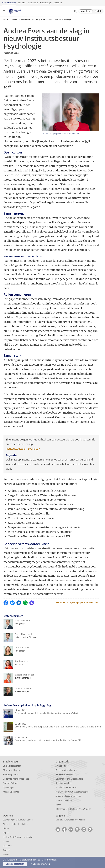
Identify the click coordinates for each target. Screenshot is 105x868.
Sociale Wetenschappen (66, 787)
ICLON (58, 805)
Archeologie (61, 766)
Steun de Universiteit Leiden (16, 824)
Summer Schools (11, 783)
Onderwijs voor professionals (16, 779)
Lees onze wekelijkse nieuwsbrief (70, 820)
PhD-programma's (11, 774)
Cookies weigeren (41, 864)
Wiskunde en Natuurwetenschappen (72, 792)
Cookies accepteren (15, 864)
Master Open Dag (11, 792)
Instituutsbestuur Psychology (23, 449)
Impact (6, 833)
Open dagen (8, 787)
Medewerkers (33, 3)
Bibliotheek (58, 3)
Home (5, 19)
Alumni (6, 828)
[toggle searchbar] (75, 11)
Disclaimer (8, 846)
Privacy (6, 854)
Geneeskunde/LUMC (65, 774)
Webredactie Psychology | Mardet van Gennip (78, 603)
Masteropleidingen (11, 770)
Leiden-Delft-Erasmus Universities (18, 837)
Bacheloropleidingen (12, 766)
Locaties (7, 841)
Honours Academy (64, 800)
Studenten (22, 3)
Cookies (6, 850)
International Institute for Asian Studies (73, 809)
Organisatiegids (46, 3)
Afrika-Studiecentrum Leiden (68, 796)
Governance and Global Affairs (69, 779)
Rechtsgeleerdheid (64, 783)
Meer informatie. (49, 860)
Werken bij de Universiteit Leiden (18, 820)
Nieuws (15, 19)
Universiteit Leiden (9, 3)
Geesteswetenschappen (66, 770)
